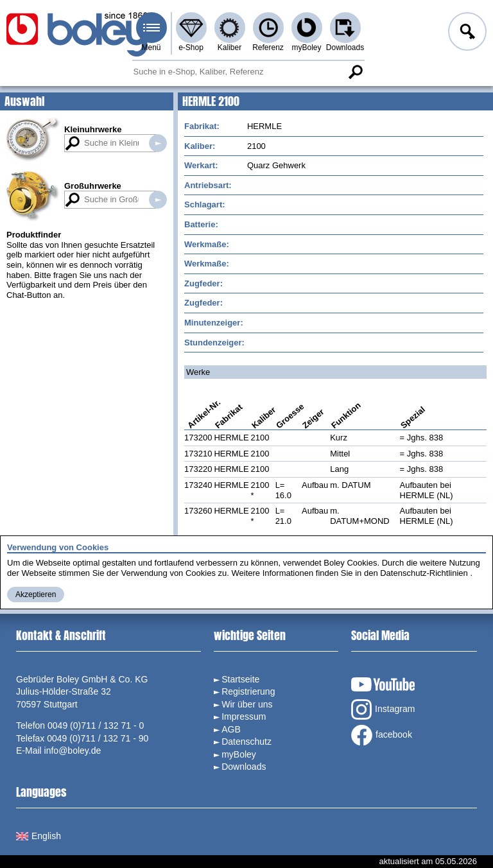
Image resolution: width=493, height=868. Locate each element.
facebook (382, 735)
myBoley (306, 48)
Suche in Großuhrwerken (158, 200)
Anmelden (466, 33)
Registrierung (248, 691)
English (39, 836)
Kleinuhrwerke (93, 129)
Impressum (244, 716)
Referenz (268, 48)
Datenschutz (246, 742)
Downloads (345, 48)
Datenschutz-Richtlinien (424, 573)
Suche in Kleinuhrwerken (158, 143)
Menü (151, 48)
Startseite (240, 679)
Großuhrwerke (93, 186)
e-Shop (191, 48)
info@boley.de (73, 751)
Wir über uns (247, 704)
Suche (356, 72)
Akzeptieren (36, 595)
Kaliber (229, 48)
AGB (231, 729)
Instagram (383, 709)
